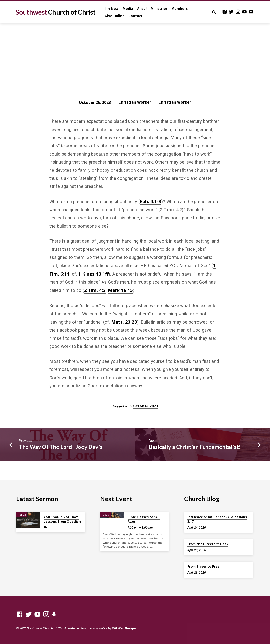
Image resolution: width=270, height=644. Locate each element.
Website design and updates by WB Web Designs (102, 628)
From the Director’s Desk (208, 544)
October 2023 (145, 406)
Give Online (115, 16)
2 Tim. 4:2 (95, 290)
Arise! (142, 8)
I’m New (112, 8)
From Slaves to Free (203, 566)
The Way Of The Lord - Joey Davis (61, 447)
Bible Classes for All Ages (144, 519)
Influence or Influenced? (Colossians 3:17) (217, 519)
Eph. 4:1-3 (151, 201)
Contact (136, 16)
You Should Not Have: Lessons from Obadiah (62, 519)
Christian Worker (135, 102)
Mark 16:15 (120, 290)
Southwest (56, 12)
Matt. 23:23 (124, 322)
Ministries (159, 8)
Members (180, 8)
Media (128, 8)
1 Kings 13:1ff (93, 274)
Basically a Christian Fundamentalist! (195, 447)
